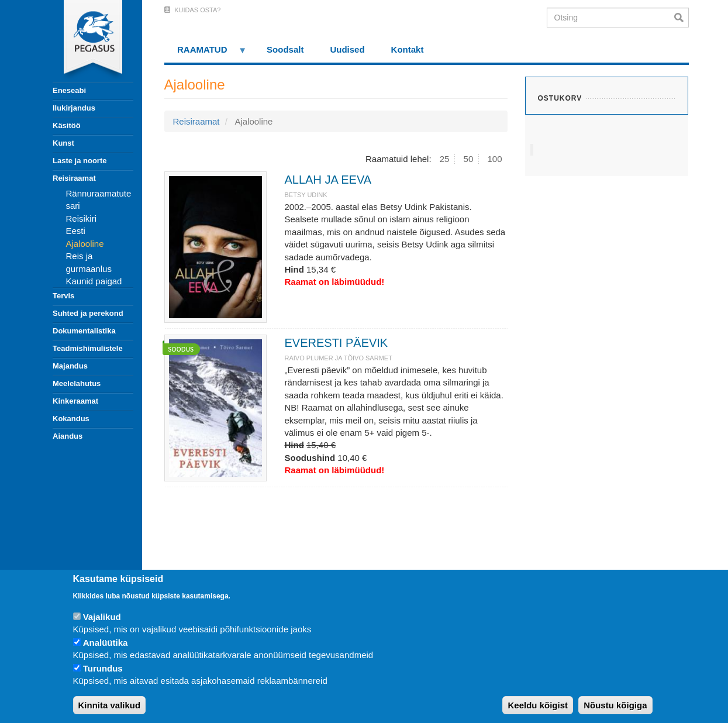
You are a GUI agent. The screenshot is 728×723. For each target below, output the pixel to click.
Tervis (63, 296)
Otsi (682, 18)
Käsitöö (67, 125)
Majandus (70, 366)
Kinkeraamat (75, 401)
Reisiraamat (74, 178)
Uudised (347, 49)
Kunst (63, 143)
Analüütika (106, 643)
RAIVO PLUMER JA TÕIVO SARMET (338, 358)
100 (494, 159)
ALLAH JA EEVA (328, 180)
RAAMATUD (206, 54)
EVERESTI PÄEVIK (336, 343)
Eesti (76, 231)
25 (445, 159)
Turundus (103, 668)
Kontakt (408, 49)
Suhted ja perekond (88, 313)
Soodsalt (285, 49)
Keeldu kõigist (538, 705)
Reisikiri (82, 218)
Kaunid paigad (94, 281)
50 (469, 159)
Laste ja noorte (80, 161)
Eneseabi (69, 90)
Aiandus (68, 436)
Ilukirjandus (74, 108)
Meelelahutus (77, 383)
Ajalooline (85, 244)
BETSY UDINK (306, 195)
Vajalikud (102, 617)
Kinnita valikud (110, 705)
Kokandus (71, 419)
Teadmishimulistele (88, 348)
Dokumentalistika (84, 331)
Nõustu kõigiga (615, 705)
